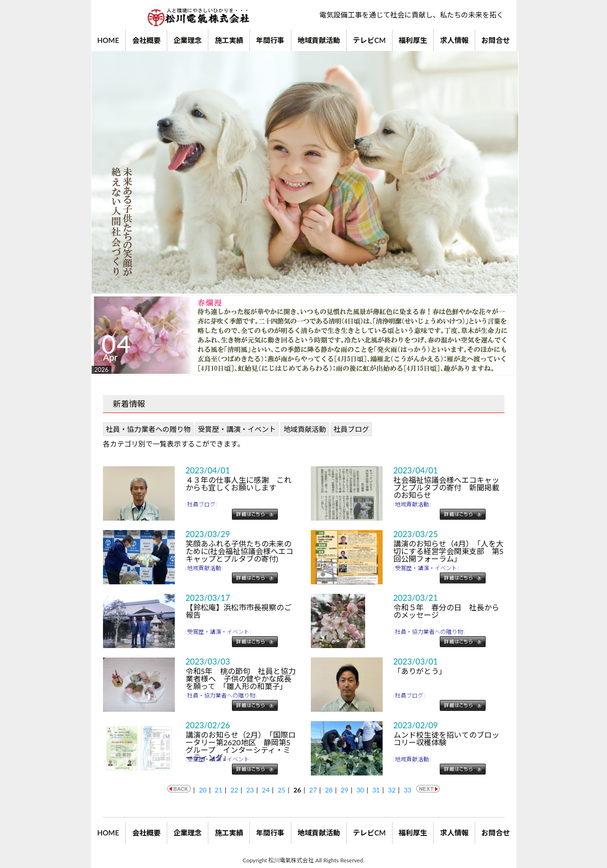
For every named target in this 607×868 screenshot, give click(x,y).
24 (266, 790)
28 (329, 790)
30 (360, 790)
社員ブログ (351, 429)
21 (219, 790)
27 (313, 790)
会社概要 (146, 40)
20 (203, 790)
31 (376, 790)
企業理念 (188, 40)
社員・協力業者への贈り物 (148, 429)
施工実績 (229, 40)
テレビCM (369, 40)
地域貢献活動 (319, 40)
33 (408, 790)
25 (282, 790)
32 (392, 790)
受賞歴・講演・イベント (237, 429)
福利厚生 (413, 40)
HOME (108, 40)
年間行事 (270, 40)
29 (344, 790)
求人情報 (454, 40)
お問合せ (496, 40)
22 (234, 790)
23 (250, 790)
